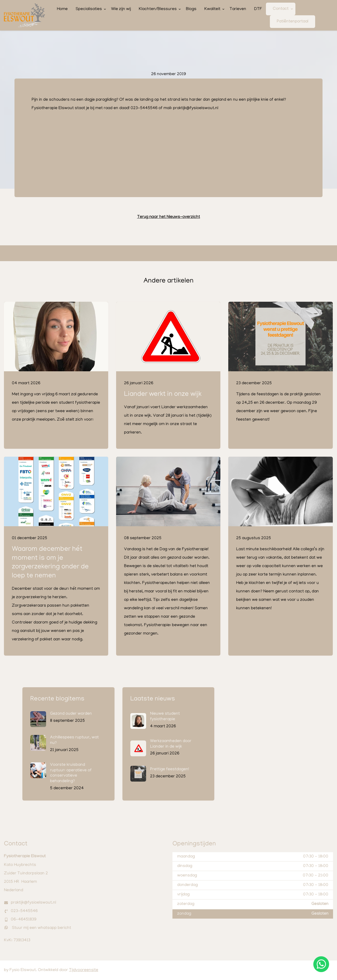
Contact (281, 9)
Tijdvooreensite (84, 970)
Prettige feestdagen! (170, 769)
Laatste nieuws (153, 699)
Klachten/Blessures (158, 9)
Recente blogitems (57, 699)
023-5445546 (24, 911)
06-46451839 (24, 920)
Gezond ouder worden (71, 714)
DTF (258, 9)
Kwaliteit (212, 9)
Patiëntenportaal (293, 22)
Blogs (191, 9)
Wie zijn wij (121, 9)
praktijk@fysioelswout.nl (33, 903)
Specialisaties (89, 9)
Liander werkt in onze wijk (163, 395)
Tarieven (238, 9)
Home (62, 9)
